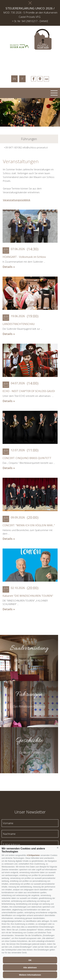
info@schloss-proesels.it (35, 148)
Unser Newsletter (30, 812)
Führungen (29, 139)
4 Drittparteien (33, 855)
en (14, 79)
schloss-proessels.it (30, 61)
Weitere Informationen (30, 975)
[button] (58, 848)
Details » (9, 267)
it (22, 79)
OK (30, 960)
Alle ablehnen (30, 968)
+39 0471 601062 (13, 148)
